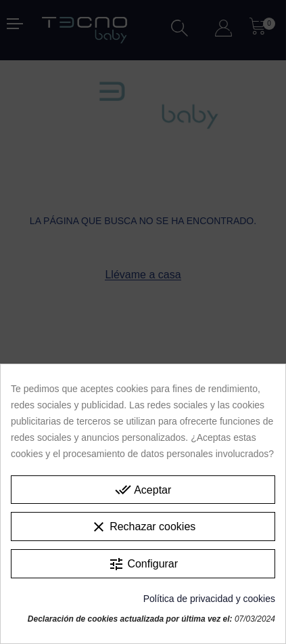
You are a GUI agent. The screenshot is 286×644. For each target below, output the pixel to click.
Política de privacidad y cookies (209, 599)
